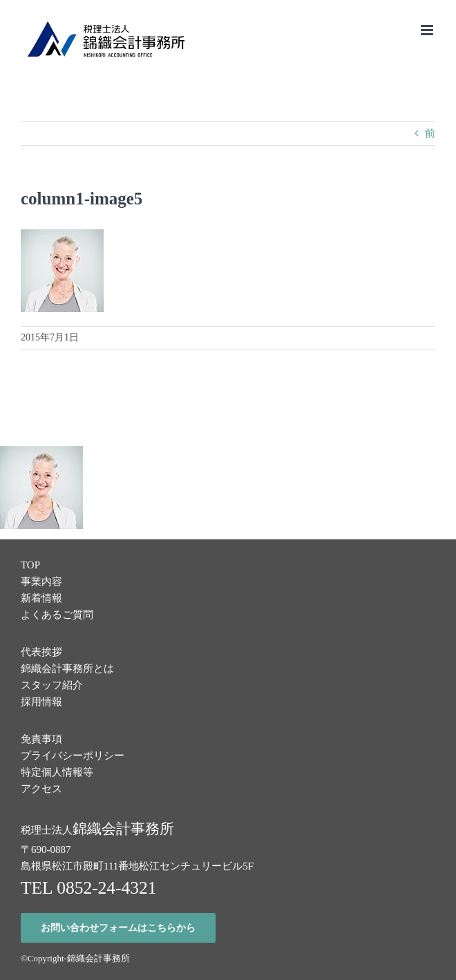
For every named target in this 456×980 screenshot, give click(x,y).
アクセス (41, 789)
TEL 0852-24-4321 (89, 888)
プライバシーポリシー (73, 756)
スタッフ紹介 (52, 685)
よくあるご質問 (57, 615)
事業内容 (41, 582)
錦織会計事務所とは (67, 669)
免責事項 (41, 739)
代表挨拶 (41, 652)
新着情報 (41, 598)
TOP (30, 565)
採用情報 (41, 702)
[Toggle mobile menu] (428, 30)
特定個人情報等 (57, 772)
